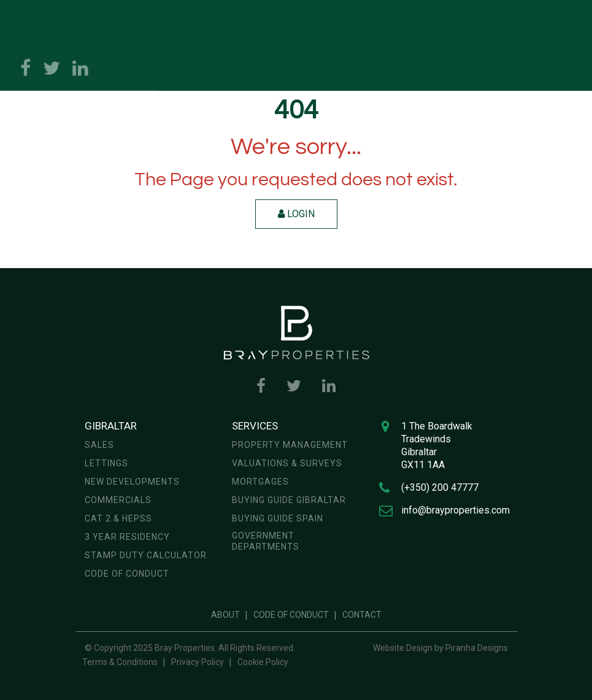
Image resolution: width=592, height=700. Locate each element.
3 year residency (127, 537)
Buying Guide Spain (278, 518)
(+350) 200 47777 (440, 487)
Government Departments (266, 541)
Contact (362, 615)
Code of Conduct (127, 574)
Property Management (290, 445)
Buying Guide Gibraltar (289, 500)
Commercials (118, 500)
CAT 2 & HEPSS (118, 518)
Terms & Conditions (120, 662)
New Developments (132, 482)
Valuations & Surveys (287, 463)
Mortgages (260, 482)
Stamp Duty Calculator (146, 555)
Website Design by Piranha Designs (440, 648)
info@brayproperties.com (456, 510)
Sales (99, 445)
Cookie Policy (263, 662)
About (225, 615)
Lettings (106, 463)
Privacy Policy (198, 662)
